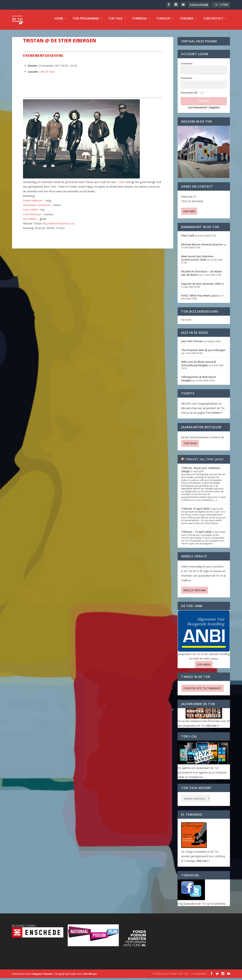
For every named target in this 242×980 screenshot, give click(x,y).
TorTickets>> (214, 415)
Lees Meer (204, 667)
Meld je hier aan (195, 593)
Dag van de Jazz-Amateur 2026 (201, 286)
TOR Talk (115, 21)
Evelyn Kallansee (33, 203)
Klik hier (189, 214)
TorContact (213, 21)
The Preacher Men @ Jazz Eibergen (203, 353)
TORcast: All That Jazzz (204, 462)
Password (186, 81)
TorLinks (187, 21)
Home (59, 21)
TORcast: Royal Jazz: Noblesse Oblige (201, 472)
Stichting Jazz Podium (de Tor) (171, 976)
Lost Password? (198, 110)
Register (215, 110)
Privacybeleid (199, 976)
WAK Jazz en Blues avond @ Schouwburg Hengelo (199, 366)
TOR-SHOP (190, 446)
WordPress (90, 976)
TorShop (163, 21)
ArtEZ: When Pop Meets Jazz (199, 298)
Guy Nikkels (30, 221)
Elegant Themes (42, 976)
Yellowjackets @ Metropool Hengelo (198, 381)
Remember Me (189, 95)
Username (187, 66)
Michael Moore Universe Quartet (202, 247)
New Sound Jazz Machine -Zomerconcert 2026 (198, 260)
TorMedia (139, 21)
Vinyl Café (188, 238)
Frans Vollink (30, 212)
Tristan (122, 185)
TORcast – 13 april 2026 (196, 534)
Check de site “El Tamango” (202, 691)
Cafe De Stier (47, 74)
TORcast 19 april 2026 (195, 511)
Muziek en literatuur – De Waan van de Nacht (201, 276)
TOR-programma (86, 21)
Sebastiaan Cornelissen (37, 208)
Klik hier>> (213, 728)
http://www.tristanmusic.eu (58, 226)
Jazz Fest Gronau (192, 344)
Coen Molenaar (32, 217)
